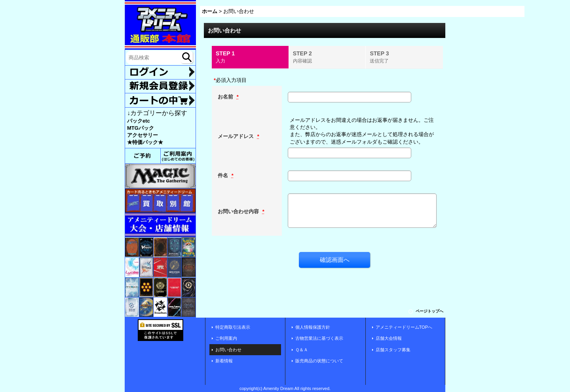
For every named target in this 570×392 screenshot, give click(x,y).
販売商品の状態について (319, 361)
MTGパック (141, 128)
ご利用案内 (226, 338)
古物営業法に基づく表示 (319, 338)
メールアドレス (237, 136)
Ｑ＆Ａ (302, 350)
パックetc (139, 121)
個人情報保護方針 (313, 327)
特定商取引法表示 (233, 327)
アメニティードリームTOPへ (404, 327)
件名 (224, 175)
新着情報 (224, 361)
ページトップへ (429, 311)
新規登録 (160, 86)
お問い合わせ (228, 350)
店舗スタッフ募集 (393, 350)
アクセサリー (142, 135)
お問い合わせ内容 (239, 211)
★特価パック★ (145, 142)
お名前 (226, 97)
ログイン (160, 73)
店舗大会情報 (389, 338)
